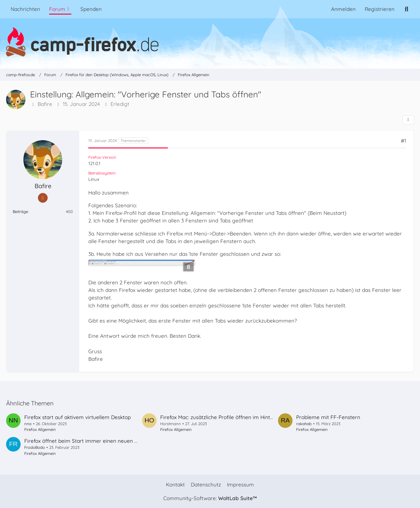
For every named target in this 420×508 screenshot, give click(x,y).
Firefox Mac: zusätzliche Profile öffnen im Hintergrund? (226, 417)
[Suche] (406, 9)
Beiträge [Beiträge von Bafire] (20, 212)
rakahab (304, 424)
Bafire (45, 104)
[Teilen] (408, 120)
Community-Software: (210, 498)
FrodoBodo (35, 447)
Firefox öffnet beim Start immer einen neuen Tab (84, 441)
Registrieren (380, 9)
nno (28, 424)
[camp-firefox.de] (210, 42)
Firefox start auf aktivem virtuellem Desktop (78, 417)
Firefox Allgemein (40, 429)
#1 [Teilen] (403, 141)
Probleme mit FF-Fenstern (328, 417)
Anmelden (343, 9)
